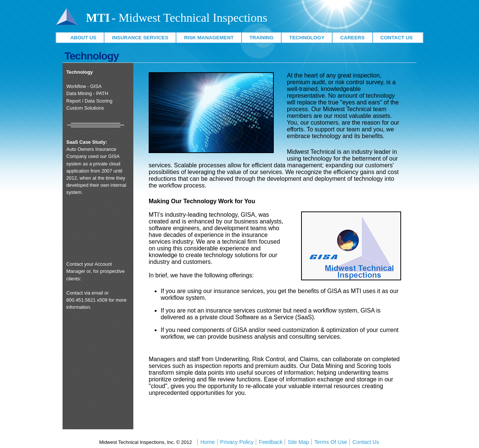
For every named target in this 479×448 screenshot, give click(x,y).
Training (261, 38)
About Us (80, 38)
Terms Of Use (331, 442)
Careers (352, 38)
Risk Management (209, 38)
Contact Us (398, 38)
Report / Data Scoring (89, 101)
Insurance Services (140, 38)
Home (207, 442)
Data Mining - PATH (87, 93)
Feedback (271, 442)
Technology (307, 38)
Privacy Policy (237, 442)
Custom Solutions (85, 108)
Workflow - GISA (84, 86)
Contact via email (85, 293)
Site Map (298, 442)
